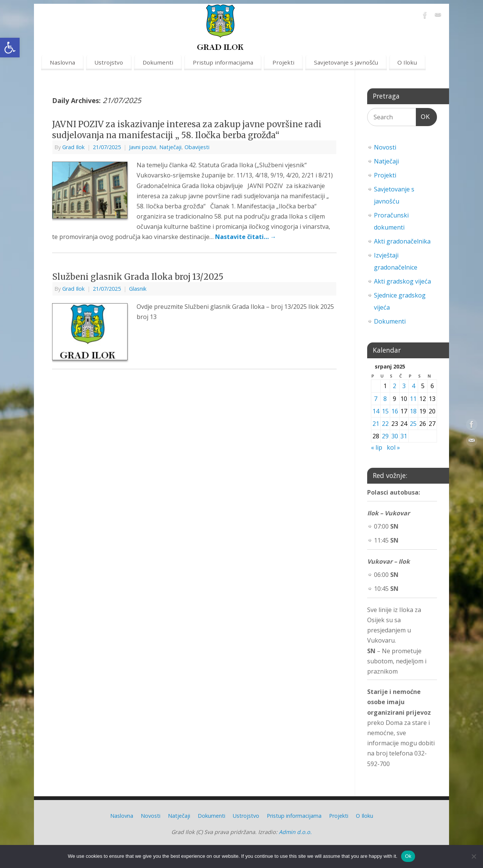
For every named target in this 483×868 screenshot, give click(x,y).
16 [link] (395, 411)
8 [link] (385, 399)
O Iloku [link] (407, 62)
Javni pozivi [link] (143, 147)
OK (423, 116)
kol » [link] (393, 447)
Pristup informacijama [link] (223, 62)
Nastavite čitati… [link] (246, 237)
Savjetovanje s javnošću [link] (346, 62)
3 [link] (404, 386)
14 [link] (376, 411)
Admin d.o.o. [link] (295, 832)
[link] (10, 48)
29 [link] (385, 436)
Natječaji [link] (170, 147)
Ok (408, 856)
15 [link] (385, 411)
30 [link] (395, 436)
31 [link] (404, 436)
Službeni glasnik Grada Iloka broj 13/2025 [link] (138, 277)
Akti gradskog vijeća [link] (402, 281)
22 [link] (385, 424)
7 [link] (376, 399)
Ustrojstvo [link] (109, 62)
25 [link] (413, 424)
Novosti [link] (385, 147)
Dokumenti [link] (158, 62)
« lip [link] (377, 447)
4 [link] (413, 386)
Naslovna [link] (62, 62)
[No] (474, 856)
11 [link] (413, 399)
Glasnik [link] (138, 289)
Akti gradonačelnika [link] (402, 241)
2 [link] (395, 386)
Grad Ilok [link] (73, 147)
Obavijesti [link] (197, 147)
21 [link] (376, 424)
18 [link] (413, 411)
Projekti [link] (283, 62)
